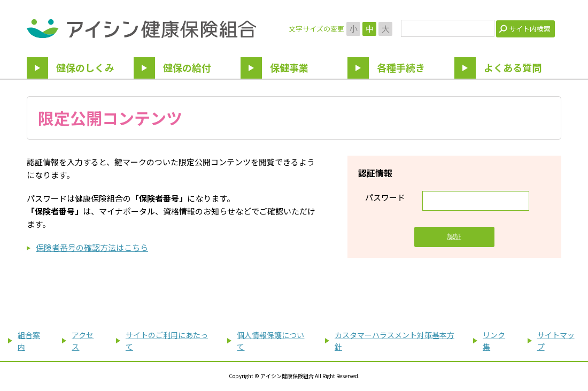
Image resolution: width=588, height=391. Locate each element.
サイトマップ (556, 341)
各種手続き (401, 67)
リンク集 (494, 341)
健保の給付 (187, 67)
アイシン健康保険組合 (141, 29)
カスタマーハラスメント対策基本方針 (394, 341)
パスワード (385, 197)
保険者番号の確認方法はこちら (92, 247)
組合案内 (29, 341)
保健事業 (289, 67)
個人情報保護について (270, 341)
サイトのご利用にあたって (167, 341)
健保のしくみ (85, 67)
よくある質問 (513, 67)
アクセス (83, 341)
